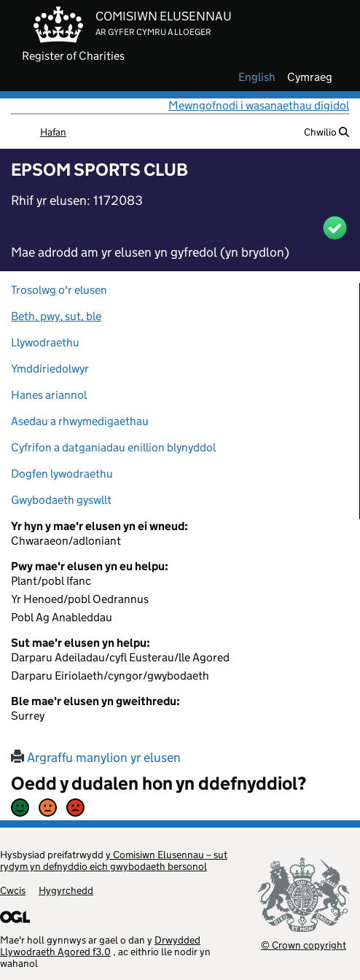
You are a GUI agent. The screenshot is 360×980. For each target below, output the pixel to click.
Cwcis (13, 890)
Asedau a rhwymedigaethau (80, 421)
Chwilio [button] (326, 132)
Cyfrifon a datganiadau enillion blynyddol (113, 447)
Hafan (53, 132)
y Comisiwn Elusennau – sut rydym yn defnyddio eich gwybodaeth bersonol (114, 860)
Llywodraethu (45, 342)
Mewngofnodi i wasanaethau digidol (259, 105)
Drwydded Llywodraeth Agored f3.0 (100, 946)
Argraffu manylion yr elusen (96, 758)
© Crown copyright (304, 945)
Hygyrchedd (66, 890)
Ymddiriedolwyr (50, 369)
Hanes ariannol (49, 395)
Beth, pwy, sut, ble (56, 316)
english (257, 77)
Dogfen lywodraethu (62, 474)
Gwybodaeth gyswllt (61, 500)
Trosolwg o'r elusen (59, 290)
